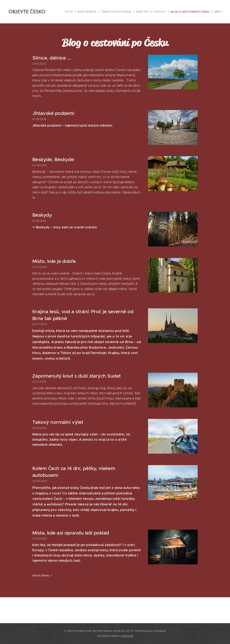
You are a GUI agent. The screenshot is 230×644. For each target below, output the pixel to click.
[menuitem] (70, 12)
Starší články (41, 576)
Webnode (127, 636)
